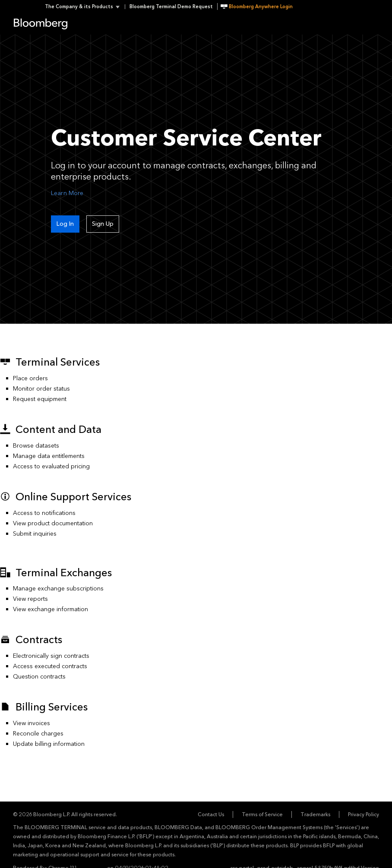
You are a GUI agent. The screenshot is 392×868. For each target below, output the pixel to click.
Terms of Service (262, 814)
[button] (85, 7)
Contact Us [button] (211, 814)
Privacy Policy (364, 814)
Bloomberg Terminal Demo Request (171, 7)
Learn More (67, 193)
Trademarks (315, 814)
